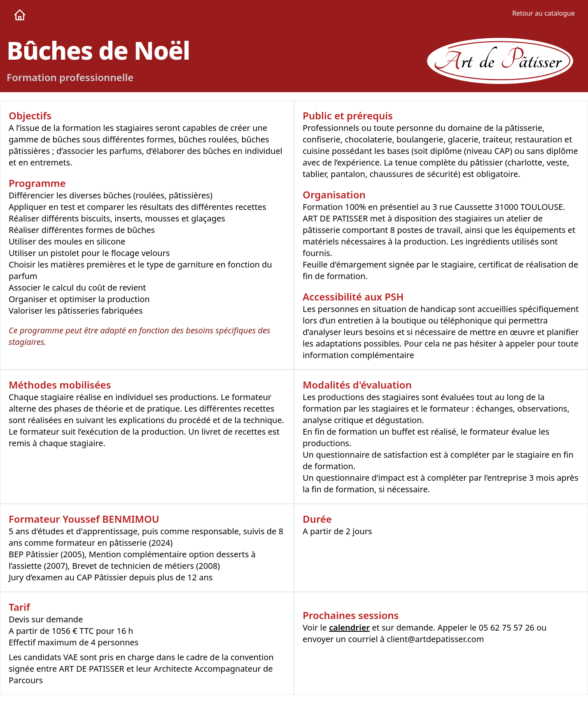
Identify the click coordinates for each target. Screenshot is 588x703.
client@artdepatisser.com (435, 639)
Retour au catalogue (544, 13)
